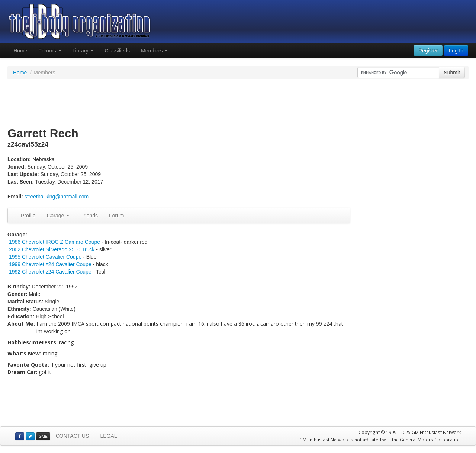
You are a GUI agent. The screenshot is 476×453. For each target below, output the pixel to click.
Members (154, 51)
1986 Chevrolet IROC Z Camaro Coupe (54, 242)
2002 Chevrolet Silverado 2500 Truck (52, 249)
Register (428, 51)
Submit (452, 73)
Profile (28, 216)
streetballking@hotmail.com (57, 197)
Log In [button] (456, 51)
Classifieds (117, 51)
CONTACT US (73, 436)
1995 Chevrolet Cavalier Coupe (45, 257)
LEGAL (108, 436)
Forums (50, 51)
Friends (89, 216)
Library (83, 51)
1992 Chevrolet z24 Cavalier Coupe (50, 272)
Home (20, 51)
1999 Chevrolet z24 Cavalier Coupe (50, 264)
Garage (58, 216)
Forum (116, 216)
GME (43, 436)
